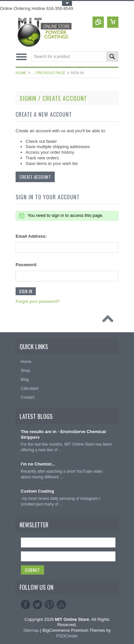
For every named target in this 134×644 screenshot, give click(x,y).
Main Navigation (21, 57)
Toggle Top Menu (67, 3)
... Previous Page (48, 73)
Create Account (35, 177)
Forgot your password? (38, 301)
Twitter (37, 605)
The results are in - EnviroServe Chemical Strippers (64, 434)
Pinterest (49, 605)
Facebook (26, 605)
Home (21, 73)
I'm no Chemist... (38, 464)
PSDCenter (67, 636)
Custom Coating (37, 491)
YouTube (61, 605)
